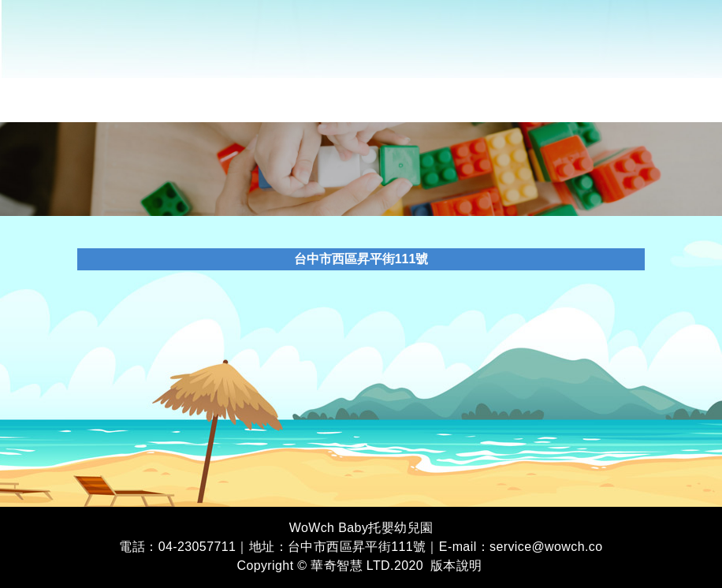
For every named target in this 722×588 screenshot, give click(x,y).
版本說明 (456, 566)
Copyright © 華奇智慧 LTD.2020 (330, 566)
